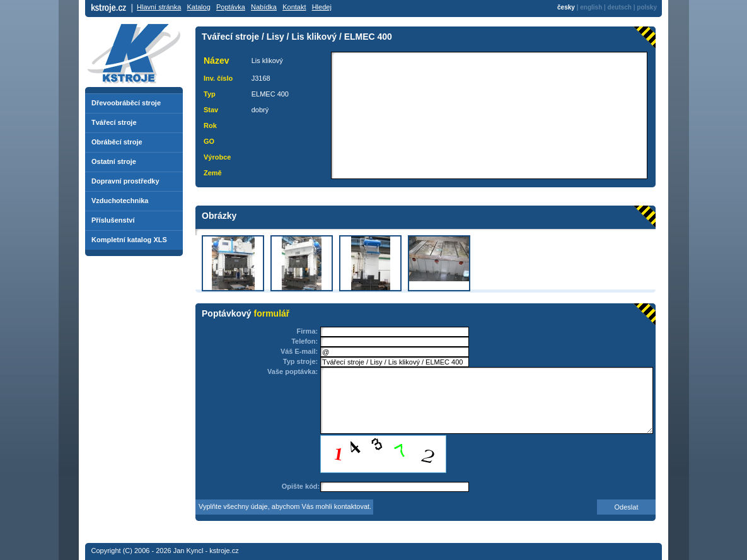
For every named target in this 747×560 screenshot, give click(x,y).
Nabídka (264, 7)
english (591, 7)
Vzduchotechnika (120, 201)
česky (566, 7)
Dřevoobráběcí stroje (126, 103)
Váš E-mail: (299, 351)
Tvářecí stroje (114, 122)
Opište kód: (301, 486)
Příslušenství (113, 220)
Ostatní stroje (114, 161)
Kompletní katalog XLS (129, 240)
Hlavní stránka (159, 7)
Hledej (322, 7)
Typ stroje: (300, 361)
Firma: (308, 331)
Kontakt (294, 7)
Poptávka (231, 7)
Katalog (198, 7)
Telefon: (304, 341)
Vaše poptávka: (292, 371)
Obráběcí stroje (117, 142)
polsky (647, 7)
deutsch (620, 7)
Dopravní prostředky (125, 181)
